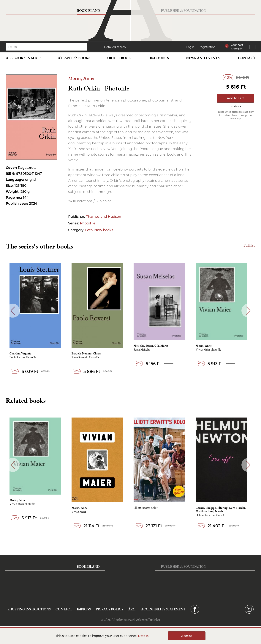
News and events (203, 58)
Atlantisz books (74, 58)
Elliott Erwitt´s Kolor (148, 508)
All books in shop (23, 58)
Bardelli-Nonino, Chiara (89, 354)
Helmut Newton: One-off (213, 515)
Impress (84, 609)
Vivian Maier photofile (211, 350)
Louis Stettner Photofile (25, 358)
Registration (207, 47)
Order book (119, 58)
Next (248, 311)
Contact (247, 58)
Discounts (159, 58)
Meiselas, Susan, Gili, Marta (153, 346)
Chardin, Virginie (22, 354)
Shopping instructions (29, 609)
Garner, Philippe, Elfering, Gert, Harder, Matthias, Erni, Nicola (224, 509)
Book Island (89, 11)
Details (143, 636)
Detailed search (115, 47)
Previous (13, 311)
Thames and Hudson (103, 217)
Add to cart (235, 98)
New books (104, 230)
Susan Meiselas (144, 350)
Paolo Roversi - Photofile (88, 358)
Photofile (88, 223)
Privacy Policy (110, 609)
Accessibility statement (163, 609)
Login (190, 47)
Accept (187, 636)
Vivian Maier (81, 512)
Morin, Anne (81, 78)
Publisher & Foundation (184, 11)
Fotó (89, 230)
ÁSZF (132, 609)
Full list (249, 245)
